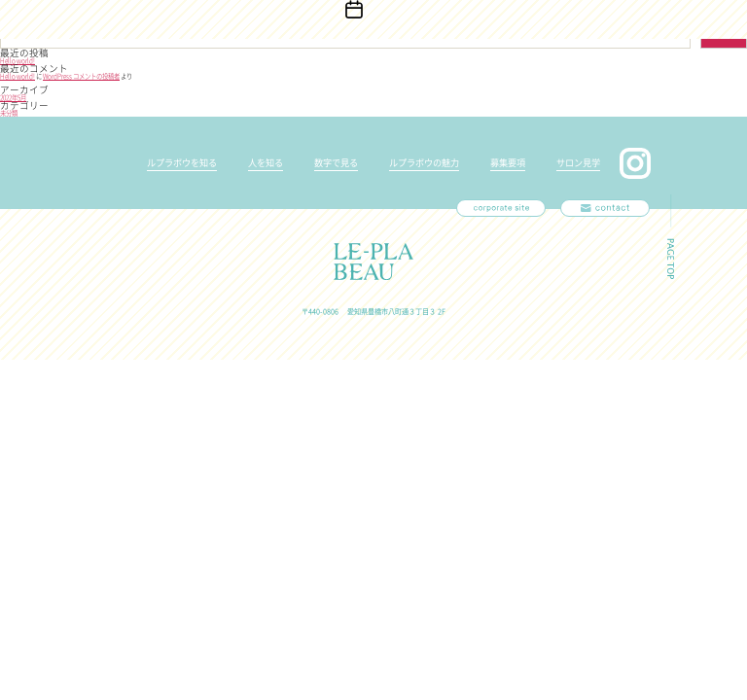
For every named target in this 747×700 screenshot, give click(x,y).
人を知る (266, 162)
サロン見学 (578, 162)
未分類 (9, 113)
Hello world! (18, 61)
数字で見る (336, 162)
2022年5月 (13, 98)
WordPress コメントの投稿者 (81, 76)
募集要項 (508, 162)
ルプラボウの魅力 (424, 162)
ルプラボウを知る (182, 162)
